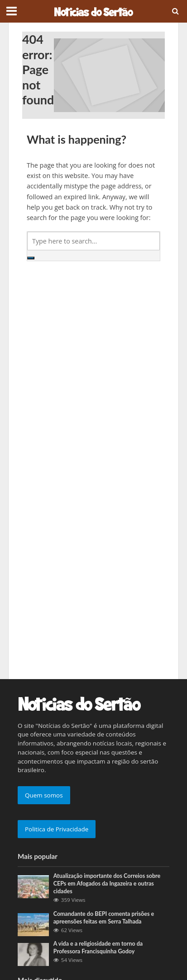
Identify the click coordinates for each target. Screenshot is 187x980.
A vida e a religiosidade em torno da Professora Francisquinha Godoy (98, 947)
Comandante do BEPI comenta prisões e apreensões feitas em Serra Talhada (104, 918)
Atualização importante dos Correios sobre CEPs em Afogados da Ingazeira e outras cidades (107, 884)
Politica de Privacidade (57, 829)
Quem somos (44, 795)
